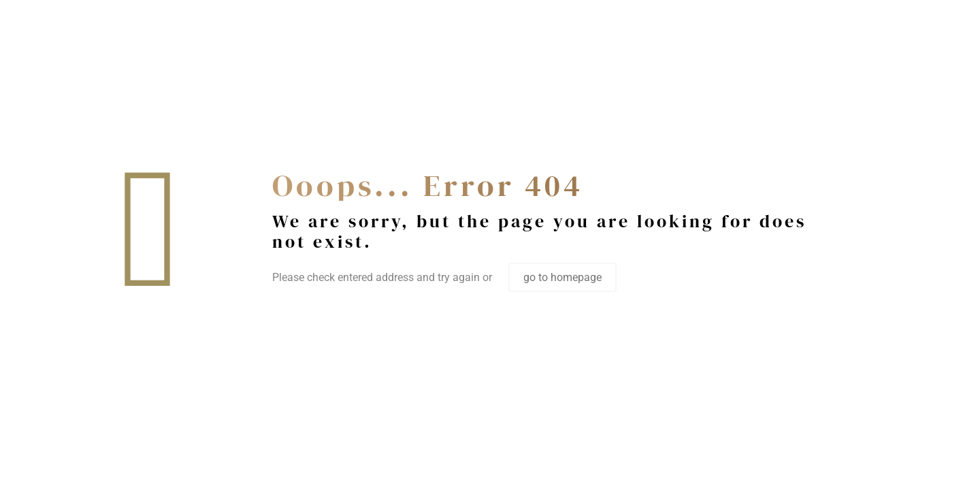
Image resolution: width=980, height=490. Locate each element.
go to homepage (562, 277)
